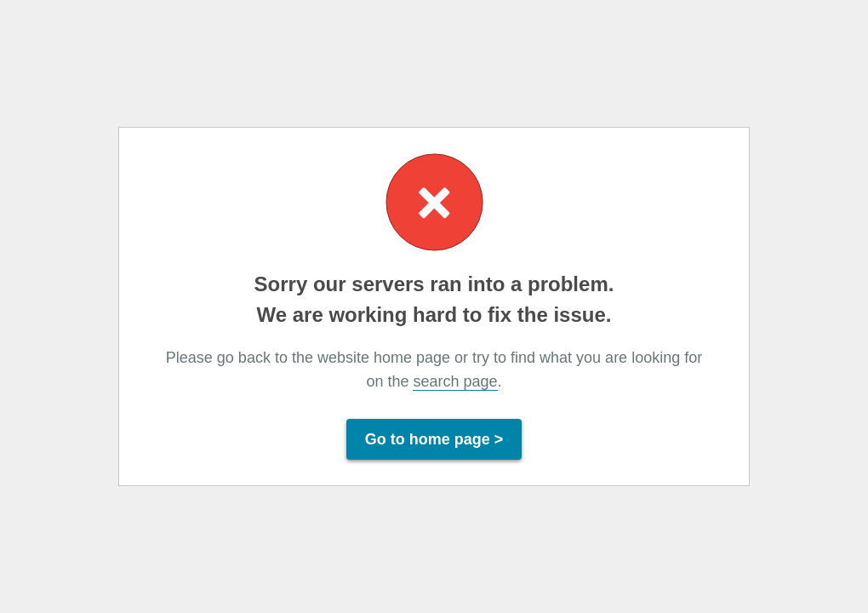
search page (455, 381)
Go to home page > (434, 439)
